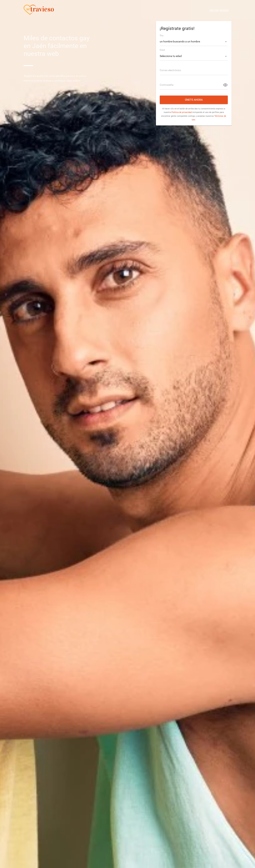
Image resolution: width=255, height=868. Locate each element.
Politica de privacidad (182, 112)
